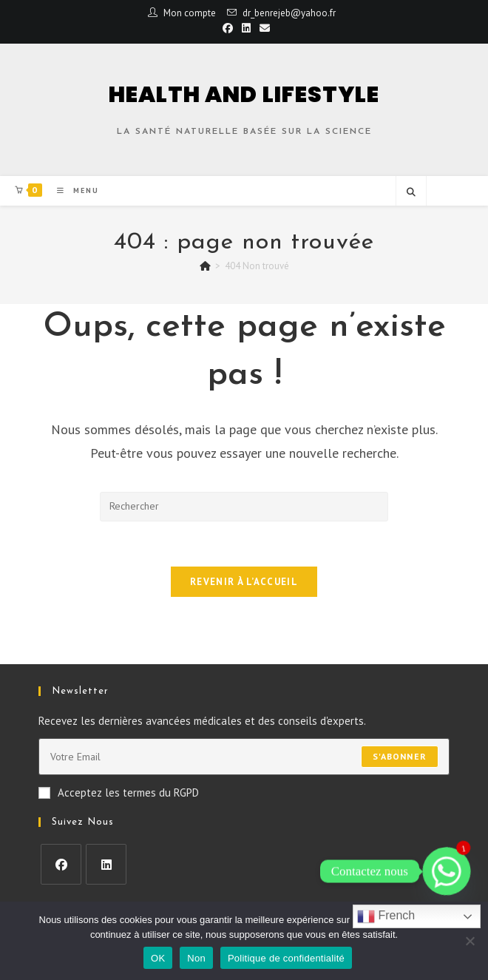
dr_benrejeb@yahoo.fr (289, 13)
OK (158, 958)
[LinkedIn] (106, 864)
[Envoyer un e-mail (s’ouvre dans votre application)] (262, 28)
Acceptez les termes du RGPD (119, 793)
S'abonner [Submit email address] (400, 756)
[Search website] (411, 192)
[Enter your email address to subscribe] (244, 757)
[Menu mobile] (72, 190)
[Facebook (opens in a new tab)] (228, 28)
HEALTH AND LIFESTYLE (244, 95)
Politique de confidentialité (286, 958)
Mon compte (190, 13)
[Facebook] (61, 864)
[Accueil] (205, 266)
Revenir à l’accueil (244, 582)
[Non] (470, 941)
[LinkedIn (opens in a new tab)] (246, 28)
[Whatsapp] (447, 871)
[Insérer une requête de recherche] (244, 507)
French (386, 916)
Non (196, 958)
